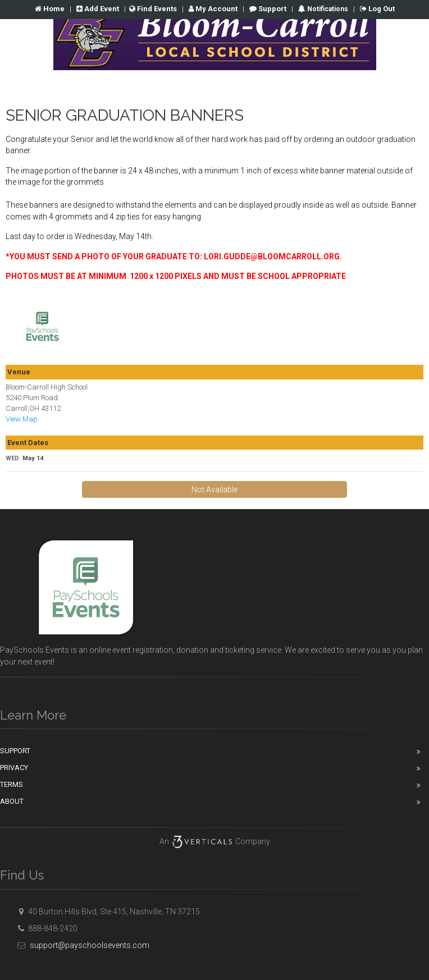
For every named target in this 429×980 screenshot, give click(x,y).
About (12, 801)
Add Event (98, 9)
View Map (22, 419)
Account (213, 9)
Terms (12, 784)
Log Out (377, 9)
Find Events (153, 9)
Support (268, 9)
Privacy (14, 768)
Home (50, 9)
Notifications (327, 9)
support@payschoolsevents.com (82, 945)
